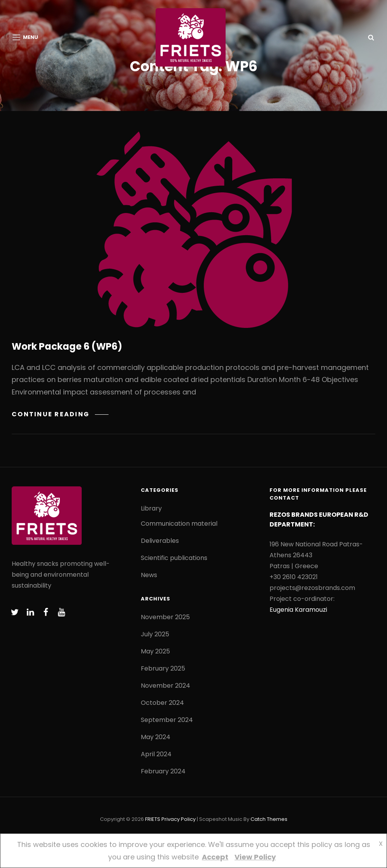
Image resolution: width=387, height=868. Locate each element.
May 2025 (155, 652)
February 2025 (163, 669)
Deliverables (160, 541)
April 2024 (156, 754)
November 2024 (165, 686)
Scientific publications (174, 558)
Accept (215, 857)
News (149, 575)
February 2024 (163, 772)
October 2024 (162, 703)
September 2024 (167, 720)
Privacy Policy (179, 820)
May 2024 (156, 737)
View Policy (255, 857)
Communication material (179, 524)
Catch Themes (269, 820)
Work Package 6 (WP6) (67, 347)
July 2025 (155, 635)
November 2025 (165, 617)
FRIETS (153, 820)
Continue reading (60, 415)
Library (151, 509)
